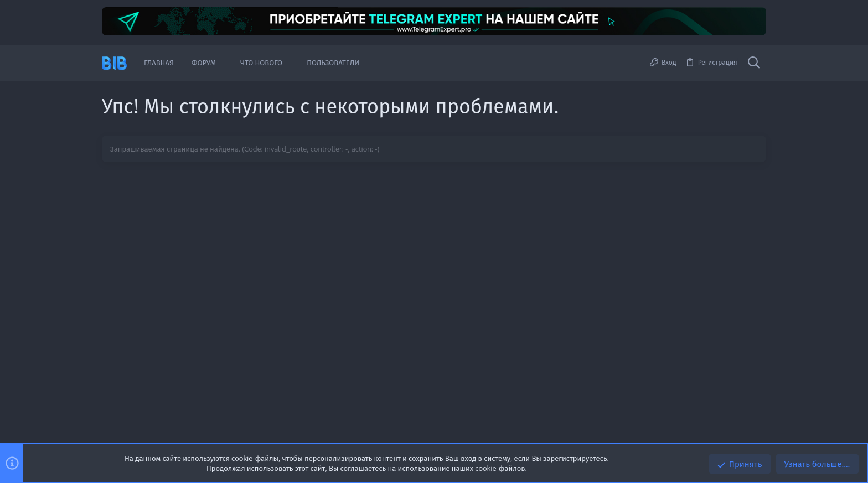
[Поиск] (754, 63)
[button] (224, 63)
